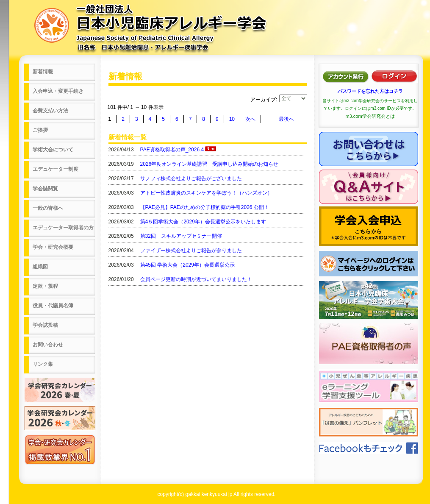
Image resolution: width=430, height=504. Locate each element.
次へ (250, 119)
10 (232, 119)
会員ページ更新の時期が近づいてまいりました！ (196, 279)
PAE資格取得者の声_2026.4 (172, 150)
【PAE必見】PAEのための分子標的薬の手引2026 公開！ (205, 207)
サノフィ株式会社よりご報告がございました (191, 178)
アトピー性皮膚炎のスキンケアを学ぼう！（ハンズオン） (206, 193)
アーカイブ (263, 100)
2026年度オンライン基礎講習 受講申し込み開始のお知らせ (209, 164)
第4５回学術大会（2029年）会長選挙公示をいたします (203, 222)
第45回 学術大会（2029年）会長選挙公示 (187, 265)
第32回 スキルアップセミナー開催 (181, 236)
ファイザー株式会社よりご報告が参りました (191, 251)
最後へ (286, 119)
